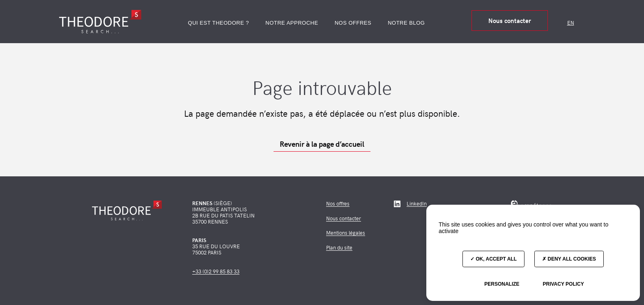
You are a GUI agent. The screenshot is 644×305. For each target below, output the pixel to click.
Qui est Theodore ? (219, 23)
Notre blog (406, 23)
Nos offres (353, 23)
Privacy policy (563, 284)
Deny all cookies (569, 259)
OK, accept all (493, 259)
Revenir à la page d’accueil (322, 144)
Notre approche (292, 23)
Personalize (502, 284)
